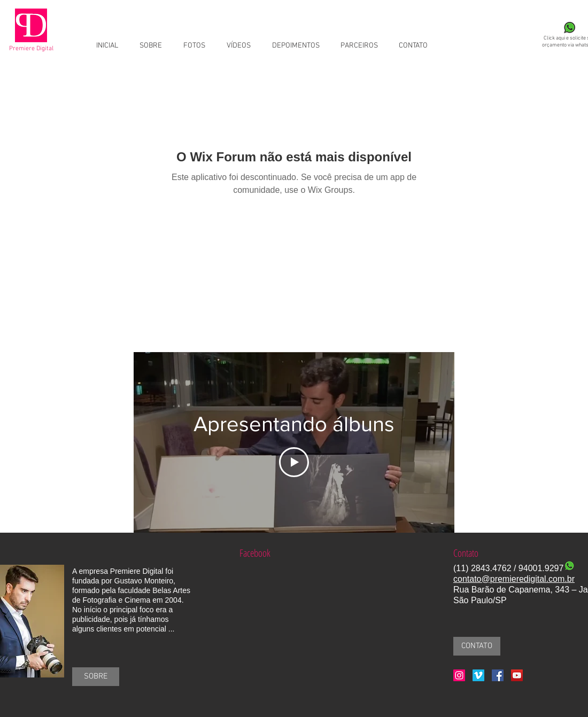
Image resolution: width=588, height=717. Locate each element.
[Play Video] (294, 462)
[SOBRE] (96, 677)
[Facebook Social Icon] (498, 675)
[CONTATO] (477, 646)
